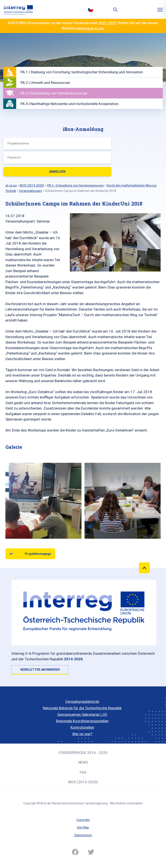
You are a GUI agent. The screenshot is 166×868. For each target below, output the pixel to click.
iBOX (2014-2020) (83, 782)
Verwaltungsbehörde (82, 702)
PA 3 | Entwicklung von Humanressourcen (54, 93)
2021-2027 (108, 23)
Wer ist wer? (82, 734)
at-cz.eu (11, 185)
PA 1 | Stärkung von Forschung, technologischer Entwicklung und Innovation (82, 72)
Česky (91, 9)
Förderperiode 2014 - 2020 (83, 753)
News (83, 762)
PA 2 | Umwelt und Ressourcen (45, 83)
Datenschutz (83, 835)
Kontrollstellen (82, 727)
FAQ (83, 772)
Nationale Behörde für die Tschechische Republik (82, 708)
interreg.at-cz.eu (90, 28)
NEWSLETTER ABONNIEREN (40, 670)
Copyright (83, 820)
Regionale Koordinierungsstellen (82, 721)
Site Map (83, 827)
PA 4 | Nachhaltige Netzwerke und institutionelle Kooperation (69, 104)
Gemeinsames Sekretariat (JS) (82, 714)
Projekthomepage (38, 554)
